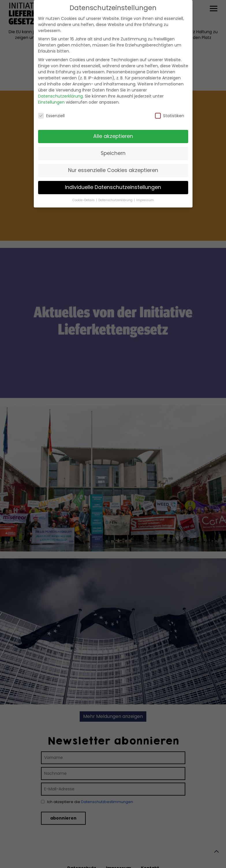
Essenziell (51, 110)
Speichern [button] (113, 147)
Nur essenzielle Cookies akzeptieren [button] (113, 164)
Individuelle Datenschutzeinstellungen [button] (113, 181)
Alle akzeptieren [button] (113, 130)
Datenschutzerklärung (60, 90)
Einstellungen (51, 96)
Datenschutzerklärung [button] (116, 194)
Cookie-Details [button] (84, 194)
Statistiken (170, 110)
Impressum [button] (145, 194)
